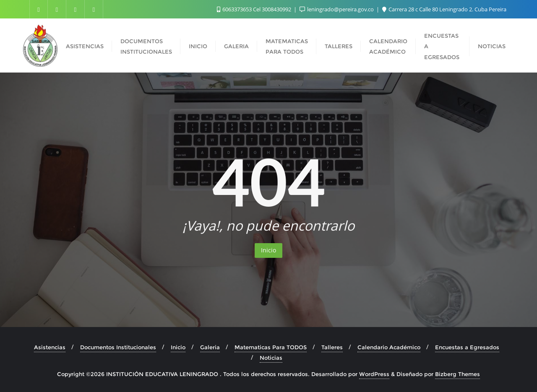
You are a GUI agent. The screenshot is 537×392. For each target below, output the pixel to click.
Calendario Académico (389, 347)
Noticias (271, 358)
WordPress (374, 374)
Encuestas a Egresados (467, 347)
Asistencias (50, 347)
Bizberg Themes (457, 374)
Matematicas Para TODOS (271, 347)
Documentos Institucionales (118, 347)
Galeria (210, 347)
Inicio (268, 250)
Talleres (332, 347)
